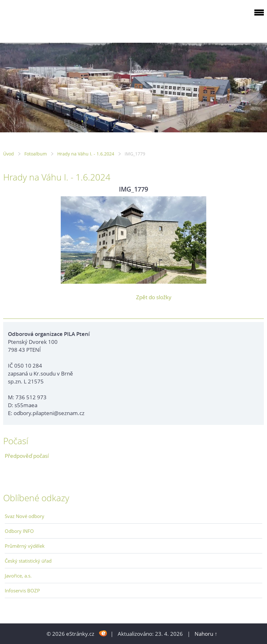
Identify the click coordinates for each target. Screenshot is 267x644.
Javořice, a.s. (18, 576)
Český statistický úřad (28, 561)
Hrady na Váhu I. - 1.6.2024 (86, 154)
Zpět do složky (154, 297)
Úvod (9, 154)
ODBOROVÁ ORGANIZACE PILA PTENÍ (43, 20)
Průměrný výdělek (25, 546)
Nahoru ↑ (206, 634)
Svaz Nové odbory (25, 516)
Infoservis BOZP (22, 590)
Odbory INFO (19, 531)
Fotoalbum (36, 154)
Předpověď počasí (27, 456)
